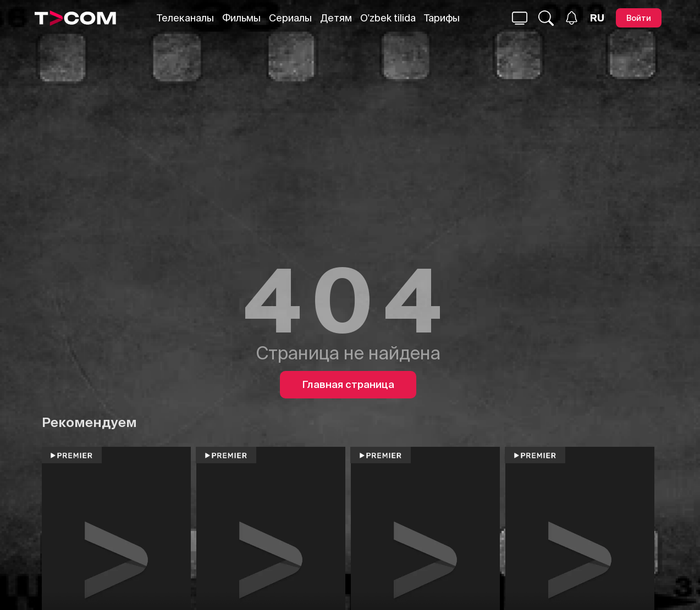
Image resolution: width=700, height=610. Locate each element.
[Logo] (75, 18)
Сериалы (290, 18)
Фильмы (241, 18)
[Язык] (597, 18)
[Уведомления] (572, 18)
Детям (336, 18)
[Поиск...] (520, 18)
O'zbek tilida (388, 18)
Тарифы (442, 18)
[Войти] (639, 18)
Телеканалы (185, 18)
